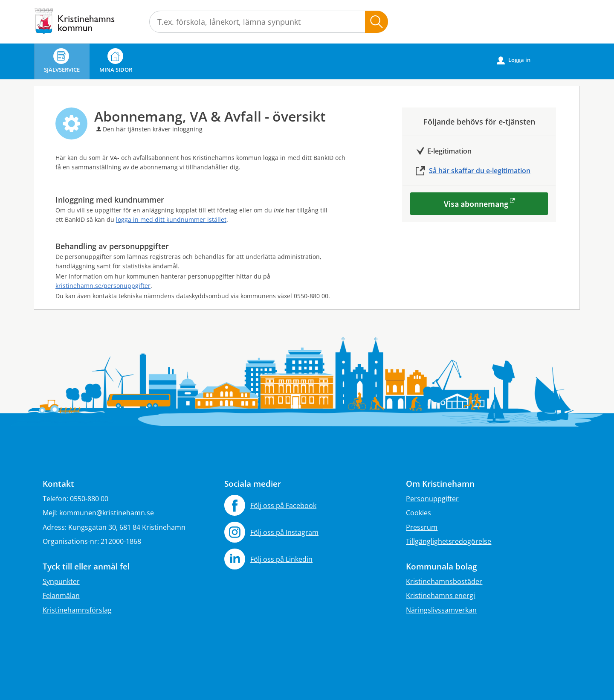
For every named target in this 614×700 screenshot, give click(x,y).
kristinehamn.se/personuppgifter (103, 286)
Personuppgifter (432, 499)
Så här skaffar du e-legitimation (480, 171)
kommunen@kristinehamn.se (107, 513)
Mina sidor (116, 61)
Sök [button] (377, 22)
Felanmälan (61, 595)
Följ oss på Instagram (284, 532)
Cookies (419, 513)
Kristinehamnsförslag (77, 610)
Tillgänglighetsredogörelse (449, 541)
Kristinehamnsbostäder (444, 581)
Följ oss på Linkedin (281, 559)
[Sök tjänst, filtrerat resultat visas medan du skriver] (269, 22)
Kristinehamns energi (440, 595)
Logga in (514, 60)
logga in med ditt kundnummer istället (171, 219)
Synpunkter (61, 581)
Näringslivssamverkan (441, 610)
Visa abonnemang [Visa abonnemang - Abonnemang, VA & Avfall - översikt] (476, 204)
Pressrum (422, 527)
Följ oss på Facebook (283, 505)
